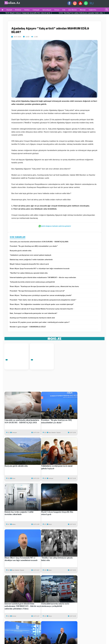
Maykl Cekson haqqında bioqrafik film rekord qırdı (29, 264)
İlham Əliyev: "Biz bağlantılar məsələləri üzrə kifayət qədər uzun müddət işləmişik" (42, 304)
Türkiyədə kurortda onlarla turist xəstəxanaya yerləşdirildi (32, 282)
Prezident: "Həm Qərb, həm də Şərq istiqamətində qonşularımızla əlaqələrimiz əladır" (43, 300)
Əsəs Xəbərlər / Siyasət (54, 432)
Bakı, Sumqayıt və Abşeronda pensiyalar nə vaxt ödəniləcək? (33, 313)
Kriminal (18, 10)
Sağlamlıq (92, 10)
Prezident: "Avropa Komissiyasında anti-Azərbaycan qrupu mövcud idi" (37, 291)
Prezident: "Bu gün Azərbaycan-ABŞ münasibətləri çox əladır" (34, 246)
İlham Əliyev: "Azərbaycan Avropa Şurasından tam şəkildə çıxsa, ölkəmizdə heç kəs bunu (44, 286)
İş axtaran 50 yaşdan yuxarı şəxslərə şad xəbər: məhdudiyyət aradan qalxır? (40, 322)
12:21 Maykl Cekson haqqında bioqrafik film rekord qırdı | (39, 13)
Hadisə (27, 10)
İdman (50, 570)
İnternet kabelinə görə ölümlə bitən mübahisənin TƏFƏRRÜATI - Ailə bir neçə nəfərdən (43, 277)
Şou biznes (73, 10)
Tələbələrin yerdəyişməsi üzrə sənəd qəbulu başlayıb (30, 255)
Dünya (57, 10)
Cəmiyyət (36, 10)
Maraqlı (83, 10)
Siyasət (9, 10)
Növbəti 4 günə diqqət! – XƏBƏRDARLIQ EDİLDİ (28, 327)
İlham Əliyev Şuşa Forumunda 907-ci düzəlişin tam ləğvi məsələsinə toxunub (40, 268)
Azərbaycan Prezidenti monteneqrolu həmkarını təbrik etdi (32, 318)
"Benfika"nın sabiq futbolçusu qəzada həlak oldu (29, 273)
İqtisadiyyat (47, 10)
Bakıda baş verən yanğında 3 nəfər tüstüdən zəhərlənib (31, 260)
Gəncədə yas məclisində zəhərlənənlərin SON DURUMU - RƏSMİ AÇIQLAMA (39, 242)
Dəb (64, 10)
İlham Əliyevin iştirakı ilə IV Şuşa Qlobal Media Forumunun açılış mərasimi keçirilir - (42, 309)
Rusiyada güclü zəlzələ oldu (21, 251)
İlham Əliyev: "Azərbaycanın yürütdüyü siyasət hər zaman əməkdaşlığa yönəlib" (41, 295)
